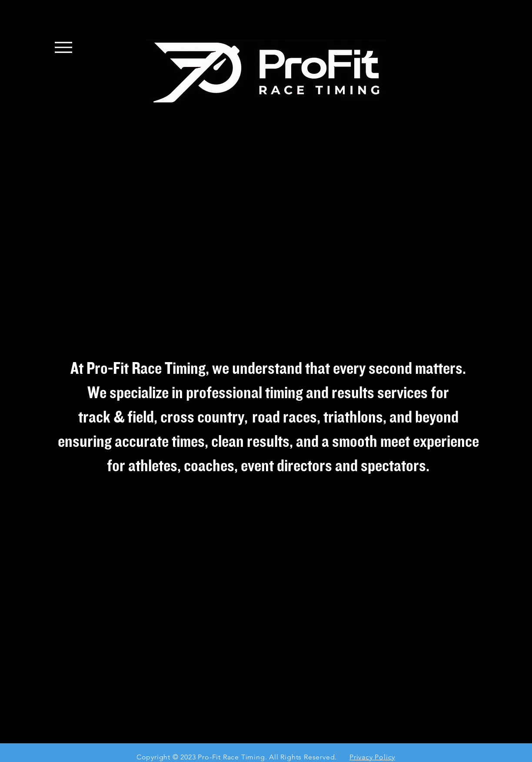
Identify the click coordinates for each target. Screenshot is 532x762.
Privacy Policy (372, 757)
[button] (266, 233)
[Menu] (63, 47)
